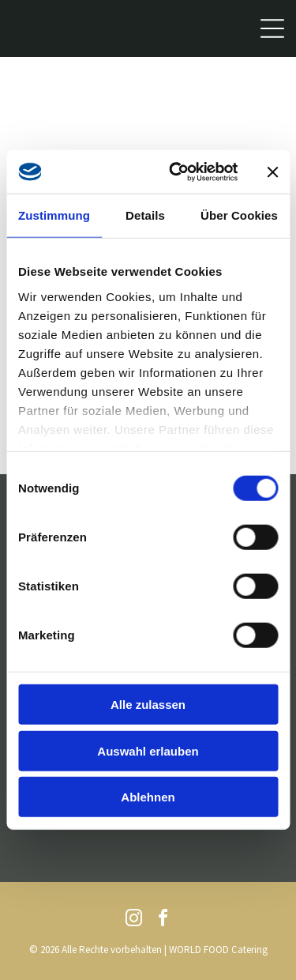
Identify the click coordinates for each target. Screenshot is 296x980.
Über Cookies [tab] (239, 215)
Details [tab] (145, 215)
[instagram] (133, 920)
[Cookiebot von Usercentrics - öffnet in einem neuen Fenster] (176, 172)
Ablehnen (148, 797)
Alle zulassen (148, 705)
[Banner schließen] (272, 171)
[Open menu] (272, 28)
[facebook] (163, 920)
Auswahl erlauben (148, 751)
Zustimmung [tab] (54, 215)
